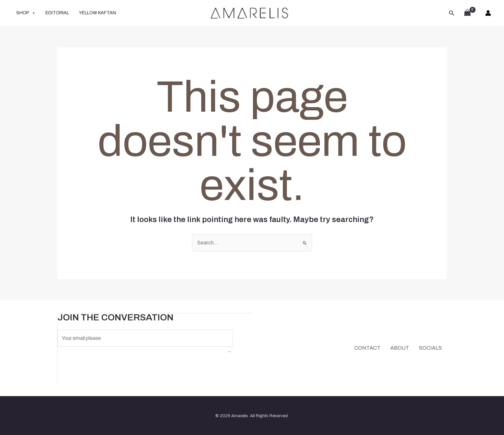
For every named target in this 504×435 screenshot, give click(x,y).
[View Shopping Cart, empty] (467, 13)
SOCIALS (430, 348)
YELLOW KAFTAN (97, 13)
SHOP (26, 13)
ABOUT (400, 348)
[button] (452, 13)
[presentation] (107, 366)
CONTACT (367, 348)
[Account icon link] (488, 13)
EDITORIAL (57, 13)
